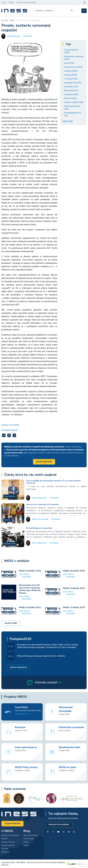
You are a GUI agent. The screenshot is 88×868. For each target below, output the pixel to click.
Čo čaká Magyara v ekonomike (39, 528)
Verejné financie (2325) (71, 51)
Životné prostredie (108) (72, 108)
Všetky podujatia (18, 667)
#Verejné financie (10, 430)
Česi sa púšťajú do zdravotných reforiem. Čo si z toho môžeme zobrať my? (53, 482)
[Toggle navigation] (84, 11)
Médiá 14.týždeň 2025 (74, 571)
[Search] (51, 11)
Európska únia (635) (73, 83)
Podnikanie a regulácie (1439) (74, 58)
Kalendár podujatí (44, 682)
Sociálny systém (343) (74, 102)
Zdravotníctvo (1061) (73, 67)
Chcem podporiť (44, 462)
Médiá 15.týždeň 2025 (30, 571)
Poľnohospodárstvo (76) (73, 114)
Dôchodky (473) (71, 87)
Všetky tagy (68, 121)
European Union (10, 544)
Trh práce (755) (71, 79)
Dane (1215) (69, 63)
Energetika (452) (71, 94)
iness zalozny (24, 574)
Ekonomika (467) (71, 91)
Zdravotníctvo (10, 496)
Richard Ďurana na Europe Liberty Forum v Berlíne (41, 656)
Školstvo (8, 520)
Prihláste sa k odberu (59, 825)
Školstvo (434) (70, 98)
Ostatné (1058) (71, 71)
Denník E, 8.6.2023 (10, 425)
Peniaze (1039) (71, 75)
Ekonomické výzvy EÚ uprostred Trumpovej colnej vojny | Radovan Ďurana (30, 589)
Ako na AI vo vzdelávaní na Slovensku (43, 504)
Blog (12, 20)
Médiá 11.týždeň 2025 (74, 607)
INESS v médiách (17, 561)
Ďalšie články (11, 623)
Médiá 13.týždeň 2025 (74, 588)
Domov (5, 20)
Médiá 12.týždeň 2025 (30, 607)
